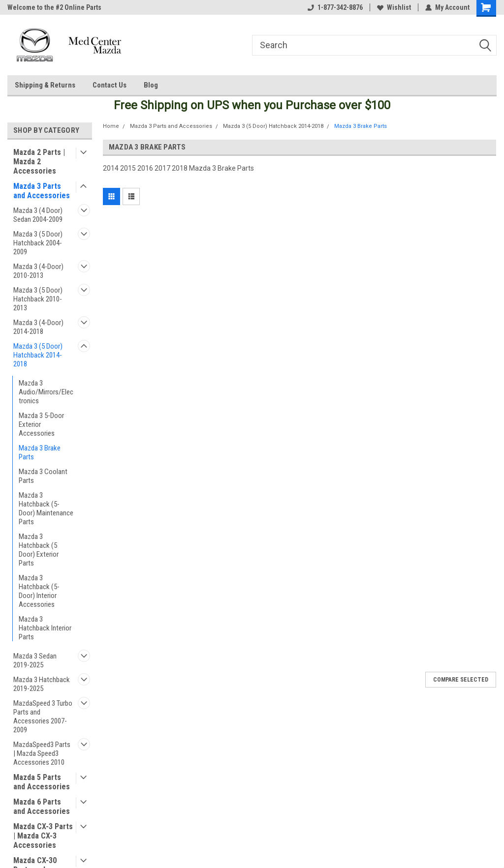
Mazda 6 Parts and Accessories (42, 807)
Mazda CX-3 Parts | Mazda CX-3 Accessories (43, 836)
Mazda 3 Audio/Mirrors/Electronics (46, 392)
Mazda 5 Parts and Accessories (42, 782)
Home (111, 126)
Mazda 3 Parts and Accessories (42, 191)
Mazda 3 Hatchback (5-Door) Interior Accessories (39, 591)
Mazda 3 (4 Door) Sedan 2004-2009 (38, 215)
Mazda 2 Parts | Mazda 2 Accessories (39, 162)
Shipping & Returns (45, 85)
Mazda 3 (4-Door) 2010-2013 (38, 271)
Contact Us (110, 85)
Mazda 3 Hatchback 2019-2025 (42, 684)
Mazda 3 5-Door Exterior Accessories (41, 424)
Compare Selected (461, 680)
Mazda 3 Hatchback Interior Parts (45, 628)
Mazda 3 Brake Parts (40, 452)
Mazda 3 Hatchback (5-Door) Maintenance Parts (46, 509)
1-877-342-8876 (335, 7)
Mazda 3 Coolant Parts (43, 476)
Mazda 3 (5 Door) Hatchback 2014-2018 (38, 355)
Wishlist (394, 7)
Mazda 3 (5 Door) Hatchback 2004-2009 (38, 243)
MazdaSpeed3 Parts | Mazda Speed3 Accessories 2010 (42, 753)
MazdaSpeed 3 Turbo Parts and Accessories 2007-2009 (43, 717)
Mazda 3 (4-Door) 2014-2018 (38, 327)
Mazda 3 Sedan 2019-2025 (35, 660)
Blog (151, 85)
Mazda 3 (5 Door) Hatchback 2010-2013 (38, 299)
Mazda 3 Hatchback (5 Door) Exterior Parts (39, 550)
